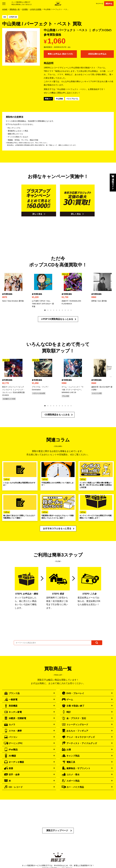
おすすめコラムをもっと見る (57, 528)
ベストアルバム (72, 99)
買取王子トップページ (57, 830)
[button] (45, 310)
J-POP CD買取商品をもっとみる (57, 319)
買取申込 (109, 4)
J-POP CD (13, 17)
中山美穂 (59, 99)
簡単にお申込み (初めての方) (60, 54)
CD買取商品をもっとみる (57, 415)
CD (5, 17)
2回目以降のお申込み (97, 54)
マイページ (99, 4)
